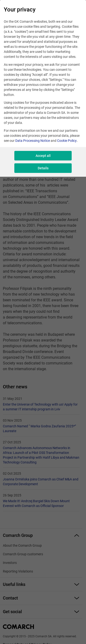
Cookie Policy (67, 141)
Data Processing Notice (33, 141)
